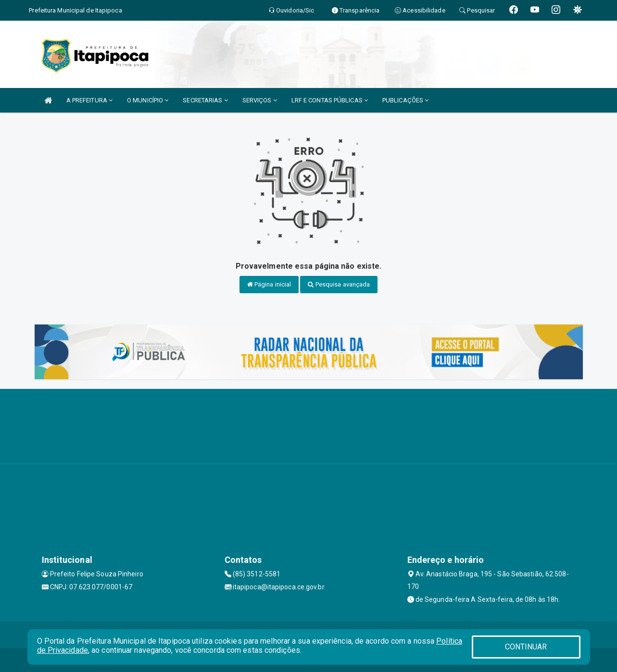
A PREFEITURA (89, 100)
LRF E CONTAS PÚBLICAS (330, 100)
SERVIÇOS (260, 100)
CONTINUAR (526, 647)
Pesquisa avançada (339, 284)
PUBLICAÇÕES (405, 100)
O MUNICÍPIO (148, 100)
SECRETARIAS (205, 100)
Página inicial (269, 284)
